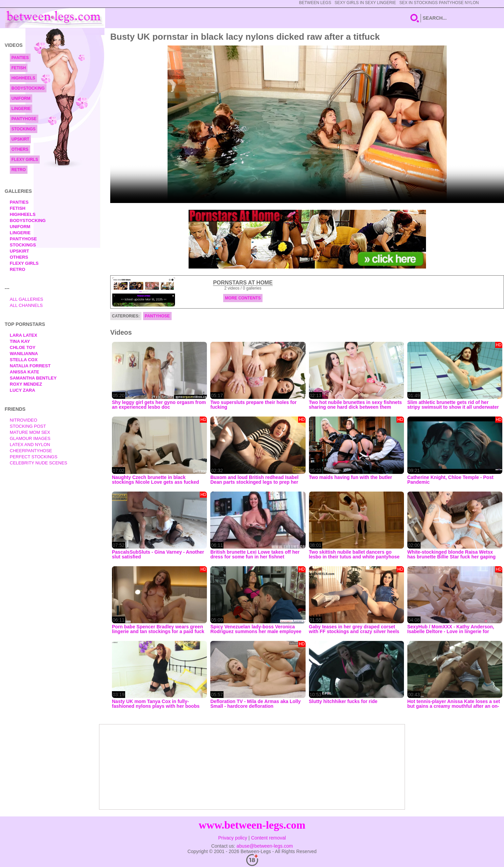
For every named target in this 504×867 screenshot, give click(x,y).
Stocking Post (28, 426)
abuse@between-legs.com (265, 846)
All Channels (26, 305)
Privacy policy (233, 838)
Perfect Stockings (34, 457)
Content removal (268, 838)
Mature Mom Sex (30, 432)
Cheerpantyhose (31, 451)
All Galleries (27, 299)
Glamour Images (30, 438)
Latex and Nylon (30, 445)
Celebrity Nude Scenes (39, 463)
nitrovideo (24, 420)
